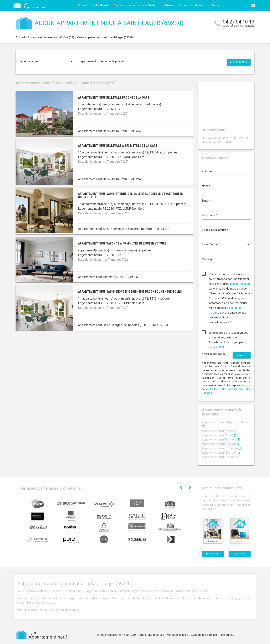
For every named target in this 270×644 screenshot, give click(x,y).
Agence (118, 5)
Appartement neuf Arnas (220, 435)
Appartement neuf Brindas (221, 457)
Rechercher (239, 62)
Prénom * (208, 171)
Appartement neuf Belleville (221, 444)
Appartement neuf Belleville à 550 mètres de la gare (118, 146)
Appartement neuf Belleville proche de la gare (114, 98)
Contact (216, 5)
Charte (169, 5)
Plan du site (227, 635)
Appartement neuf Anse (219, 431)
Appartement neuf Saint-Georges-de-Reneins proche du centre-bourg (130, 292)
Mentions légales (177, 635)
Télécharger (213, 554)
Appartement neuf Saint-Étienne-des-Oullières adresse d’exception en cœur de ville (131, 196)
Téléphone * (209, 215)
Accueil (82, 5)
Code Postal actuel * (215, 230)
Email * (206, 201)
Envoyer (242, 355)
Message (208, 259)
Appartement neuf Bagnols (221, 440)
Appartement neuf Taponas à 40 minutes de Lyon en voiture (122, 243)
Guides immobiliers (191, 5)
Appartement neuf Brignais (221, 453)
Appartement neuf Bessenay (222, 448)
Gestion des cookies (204, 635)
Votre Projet (100, 5)
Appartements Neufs (142, 5)
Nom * (206, 186)
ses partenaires (240, 284)
